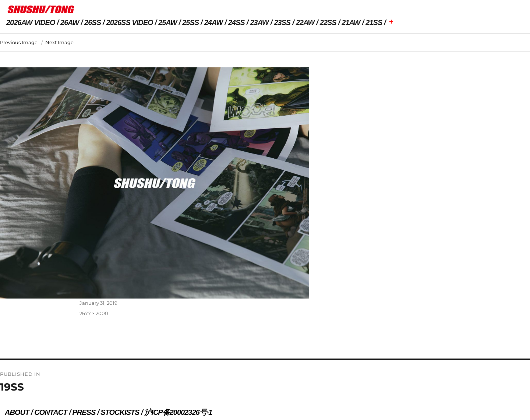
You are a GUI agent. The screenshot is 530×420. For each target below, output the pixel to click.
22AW (305, 22)
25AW (167, 22)
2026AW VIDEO (31, 22)
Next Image (59, 42)
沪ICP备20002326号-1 (178, 412)
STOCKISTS (120, 412)
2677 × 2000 (94, 313)
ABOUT (17, 412)
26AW (70, 22)
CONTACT (51, 412)
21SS (374, 22)
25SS (190, 22)
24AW (213, 22)
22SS (328, 22)
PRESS (84, 412)
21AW (351, 22)
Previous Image (19, 42)
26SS (93, 22)
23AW (259, 22)
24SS (236, 22)
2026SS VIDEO (130, 22)
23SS (282, 22)
